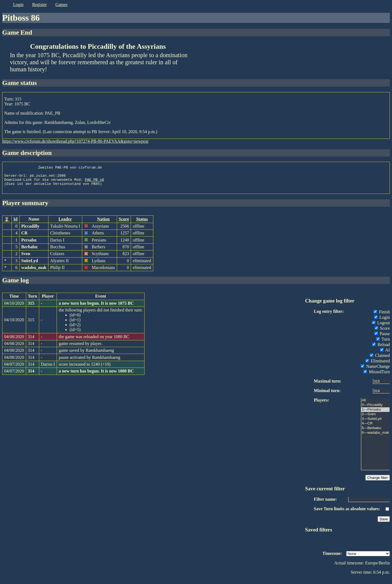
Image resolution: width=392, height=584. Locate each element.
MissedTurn (377, 377)
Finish (382, 317)
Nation (103, 224)
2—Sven (375, 419)
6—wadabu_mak (375, 438)
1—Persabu (375, 415)
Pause (382, 339)
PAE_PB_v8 (94, 183)
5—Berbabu (375, 433)
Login (382, 322)
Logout (381, 328)
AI (385, 355)
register (39, 4)
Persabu (29, 245)
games (62, 4)
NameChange (375, 371)
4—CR (375, 428)
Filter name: (325, 504)
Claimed (380, 360)
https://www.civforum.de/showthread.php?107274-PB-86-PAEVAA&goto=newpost (75, 141)
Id (15, 224)
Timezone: (332, 558)
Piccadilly (30, 231)
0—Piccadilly (375, 410)
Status (142, 224)
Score (124, 224)
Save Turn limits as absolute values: (347, 514)
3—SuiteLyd (375, 424)
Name (34, 224)
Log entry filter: (329, 316)
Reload (381, 349)
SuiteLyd (30, 266)
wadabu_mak (34, 272)
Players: (321, 405)
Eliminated (378, 366)
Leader (65, 224)
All (375, 405)
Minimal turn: (327, 395)
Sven (26, 259)
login (18, 4)
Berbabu (29, 252)
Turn (383, 344)
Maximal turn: (328, 386)
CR (24, 238)
